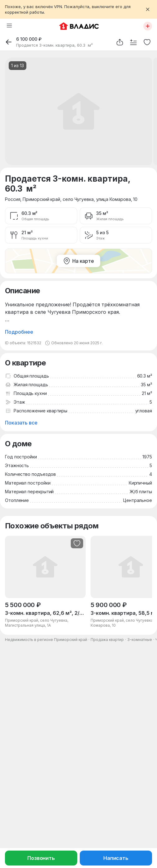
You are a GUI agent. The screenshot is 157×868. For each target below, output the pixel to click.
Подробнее (19, 332)
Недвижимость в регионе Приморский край (46, 640)
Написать (116, 858)
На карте (78, 261)
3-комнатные (140, 640)
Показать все (21, 423)
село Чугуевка (78, 199)
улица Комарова (114, 199)
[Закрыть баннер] (148, 9)
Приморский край (41, 199)
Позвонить (41, 858)
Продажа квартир (107, 640)
